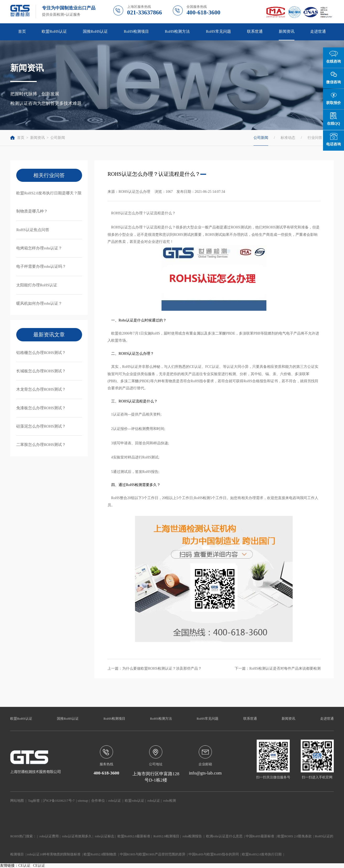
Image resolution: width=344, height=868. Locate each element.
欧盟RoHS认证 (54, 31)
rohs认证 (115, 801)
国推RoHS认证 (95, 31)
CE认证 (24, 866)
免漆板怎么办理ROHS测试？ (41, 408)
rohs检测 (170, 801)
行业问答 (315, 138)
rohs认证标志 (105, 836)
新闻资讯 (287, 31)
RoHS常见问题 (218, 31)
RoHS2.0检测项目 (166, 836)
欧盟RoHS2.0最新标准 (134, 836)
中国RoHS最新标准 (260, 836)
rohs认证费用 (49, 836)
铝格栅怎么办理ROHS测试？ (41, 353)
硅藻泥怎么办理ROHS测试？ (41, 426)
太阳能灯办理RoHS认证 (37, 285)
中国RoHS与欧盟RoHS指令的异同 (214, 854)
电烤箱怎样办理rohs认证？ (39, 248)
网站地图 (17, 801)
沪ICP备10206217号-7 (59, 801)
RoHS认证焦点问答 (33, 230)
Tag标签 (34, 801)
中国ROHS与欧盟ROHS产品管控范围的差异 (153, 854)
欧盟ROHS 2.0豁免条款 (295, 836)
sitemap (83, 801)
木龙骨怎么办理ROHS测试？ (41, 389)
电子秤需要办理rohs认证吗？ (41, 266)
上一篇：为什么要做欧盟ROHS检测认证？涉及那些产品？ (154, 668)
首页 (22, 31)
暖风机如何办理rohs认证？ (39, 303)
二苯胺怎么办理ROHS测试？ (41, 445)
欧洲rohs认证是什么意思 (224, 836)
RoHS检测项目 (136, 31)
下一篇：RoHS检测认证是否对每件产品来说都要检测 (278, 668)
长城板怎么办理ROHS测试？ (41, 371)
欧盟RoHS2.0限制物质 (100, 854)
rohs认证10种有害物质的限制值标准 (54, 854)
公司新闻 (58, 138)
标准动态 (288, 138)
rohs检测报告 (192, 836)
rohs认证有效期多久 (77, 836)
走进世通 (318, 31)
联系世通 (255, 31)
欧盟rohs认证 (135, 801)
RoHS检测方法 (178, 31)
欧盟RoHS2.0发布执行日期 (262, 854)
